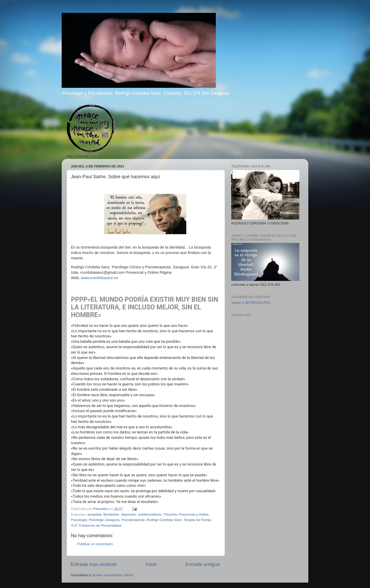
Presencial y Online (194, 514)
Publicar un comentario (95, 544)
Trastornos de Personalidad (100, 525)
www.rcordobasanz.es (100, 278)
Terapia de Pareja (197, 520)
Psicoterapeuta (133, 520)
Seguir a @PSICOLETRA (251, 303)
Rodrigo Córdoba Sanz (164, 520)
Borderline (111, 514)
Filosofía (170, 514)
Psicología (79, 520)
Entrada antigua (203, 564)
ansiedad (94, 514)
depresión (129, 514)
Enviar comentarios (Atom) (113, 575)
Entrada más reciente (94, 564)
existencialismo (150, 514)
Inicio (151, 564)
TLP (74, 525)
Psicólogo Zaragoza (104, 520)
